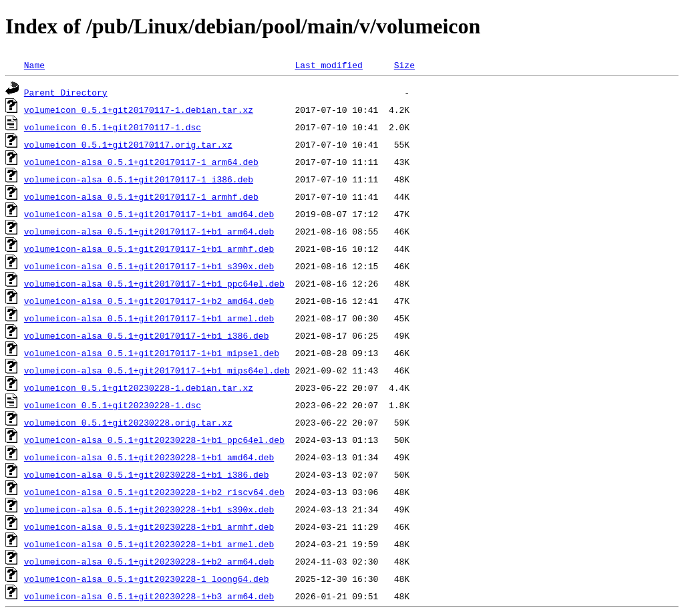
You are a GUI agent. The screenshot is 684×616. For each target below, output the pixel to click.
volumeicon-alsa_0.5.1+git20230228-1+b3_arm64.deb (149, 596)
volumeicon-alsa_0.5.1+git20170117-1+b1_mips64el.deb (157, 370)
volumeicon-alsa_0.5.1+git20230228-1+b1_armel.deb (149, 544)
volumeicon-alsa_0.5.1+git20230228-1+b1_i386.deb (147, 474)
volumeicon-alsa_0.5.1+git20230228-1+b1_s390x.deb (149, 509)
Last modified (328, 65)
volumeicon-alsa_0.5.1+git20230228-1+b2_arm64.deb (149, 561)
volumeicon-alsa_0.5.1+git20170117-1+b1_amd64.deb (149, 214)
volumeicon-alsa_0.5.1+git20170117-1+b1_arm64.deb (149, 231)
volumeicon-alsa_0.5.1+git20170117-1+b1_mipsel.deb (152, 353)
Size (404, 65)
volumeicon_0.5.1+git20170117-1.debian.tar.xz (139, 110)
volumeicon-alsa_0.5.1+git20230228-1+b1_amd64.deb (149, 457)
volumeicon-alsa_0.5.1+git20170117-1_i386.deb (139, 179)
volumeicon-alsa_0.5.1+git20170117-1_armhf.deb (141, 196)
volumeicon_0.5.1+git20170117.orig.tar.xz (128, 144)
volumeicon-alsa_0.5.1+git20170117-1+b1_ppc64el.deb (154, 283)
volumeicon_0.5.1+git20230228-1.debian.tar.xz (139, 388)
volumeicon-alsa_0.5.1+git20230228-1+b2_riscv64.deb (154, 492)
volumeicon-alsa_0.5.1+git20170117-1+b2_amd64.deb (149, 301)
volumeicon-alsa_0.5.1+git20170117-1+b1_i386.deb (147, 335)
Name (34, 65)
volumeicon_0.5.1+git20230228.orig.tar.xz (128, 422)
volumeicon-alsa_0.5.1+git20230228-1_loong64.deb (147, 579)
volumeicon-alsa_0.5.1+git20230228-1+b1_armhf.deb (149, 526)
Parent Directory (66, 92)
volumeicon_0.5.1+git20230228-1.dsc (113, 405)
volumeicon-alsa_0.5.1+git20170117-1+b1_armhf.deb (149, 249)
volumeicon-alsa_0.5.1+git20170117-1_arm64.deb (141, 162)
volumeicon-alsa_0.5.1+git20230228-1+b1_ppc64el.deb (154, 440)
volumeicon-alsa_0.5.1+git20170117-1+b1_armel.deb (149, 318)
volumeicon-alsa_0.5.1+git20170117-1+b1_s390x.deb (149, 266)
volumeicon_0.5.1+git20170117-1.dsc (113, 127)
